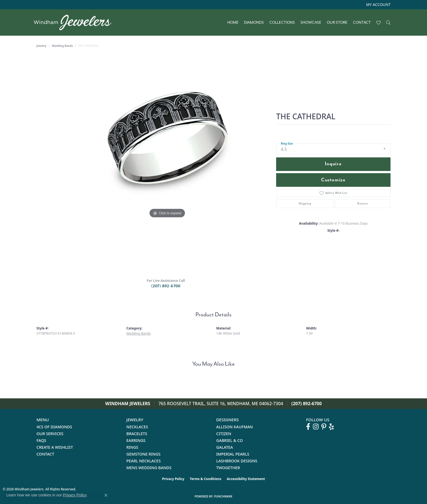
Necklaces (137, 427)
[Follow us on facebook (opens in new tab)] (308, 427)
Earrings (136, 440)
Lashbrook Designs (237, 461)
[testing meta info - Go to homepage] (75, 22)
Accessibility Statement (246, 479)
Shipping (305, 204)
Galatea (225, 447)
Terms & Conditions (206, 479)
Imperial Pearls (233, 454)
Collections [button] (282, 23)
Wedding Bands (62, 46)
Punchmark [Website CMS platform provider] (223, 496)
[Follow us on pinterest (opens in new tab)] (324, 427)
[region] (167, 165)
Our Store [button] (337, 23)
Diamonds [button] (254, 23)
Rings (132, 447)
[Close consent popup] (106, 495)
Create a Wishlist (55, 447)
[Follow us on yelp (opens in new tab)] (331, 427)
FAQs (41, 440)
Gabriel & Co (229, 440)
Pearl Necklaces (144, 461)
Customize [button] (333, 180)
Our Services (50, 434)
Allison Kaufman (235, 427)
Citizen (224, 434)
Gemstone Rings (143, 454)
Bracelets (137, 434)
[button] (378, 5)
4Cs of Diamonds (54, 427)
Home (233, 23)
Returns (363, 204)
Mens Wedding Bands (149, 468)
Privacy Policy (173, 479)
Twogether (228, 468)
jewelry (42, 46)
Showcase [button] (311, 23)
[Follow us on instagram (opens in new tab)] (316, 427)
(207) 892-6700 (166, 286)
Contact (362, 23)
